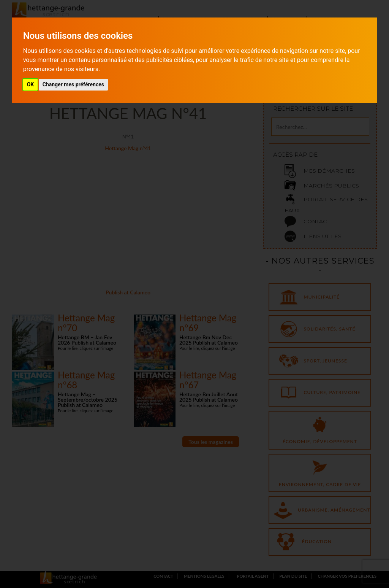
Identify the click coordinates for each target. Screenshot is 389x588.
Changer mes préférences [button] (73, 84)
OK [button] (31, 84)
